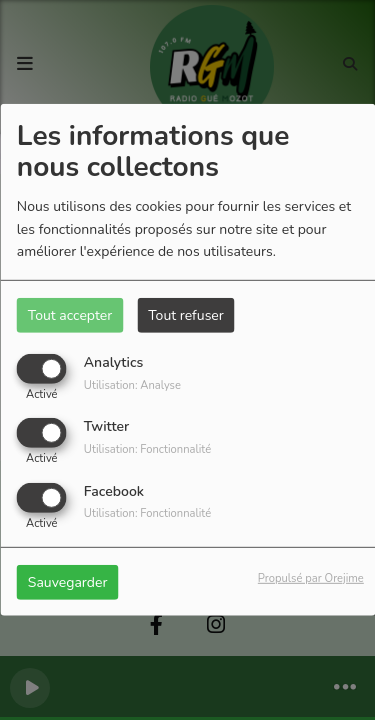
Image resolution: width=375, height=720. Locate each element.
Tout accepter (70, 315)
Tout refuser (186, 315)
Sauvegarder (68, 581)
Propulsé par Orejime (311, 577)
